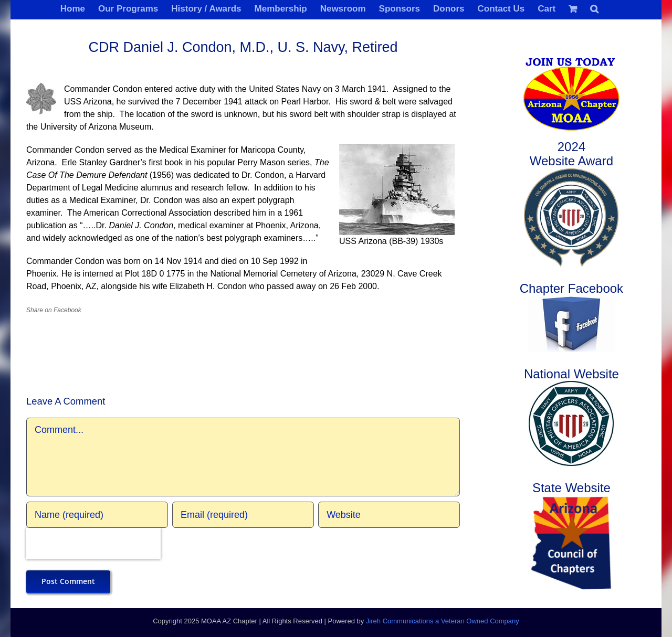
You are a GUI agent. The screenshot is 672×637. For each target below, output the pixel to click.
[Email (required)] (243, 515)
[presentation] (93, 544)
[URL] (389, 515)
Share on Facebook (54, 310)
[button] (594, 8)
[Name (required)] (97, 515)
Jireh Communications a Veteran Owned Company (443, 621)
